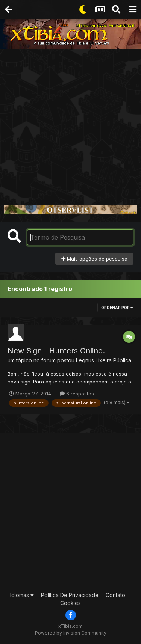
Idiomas (22, 595)
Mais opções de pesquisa (94, 259)
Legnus (85, 360)
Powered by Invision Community (71, 633)
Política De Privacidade (70, 595)
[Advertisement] (70, 123)
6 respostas (77, 394)
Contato (115, 595)
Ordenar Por (117, 308)
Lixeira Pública (113, 360)
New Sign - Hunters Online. (56, 351)
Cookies (70, 603)
